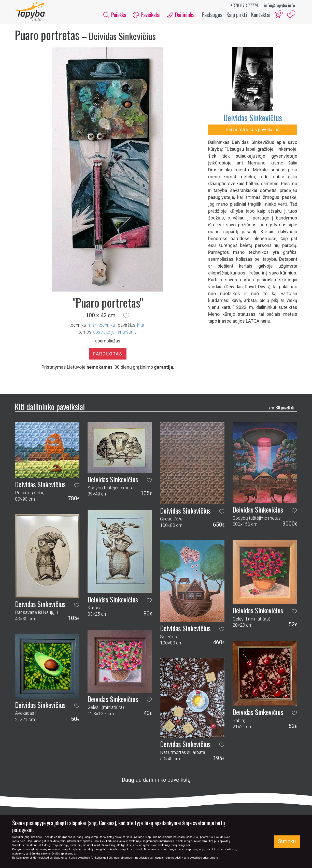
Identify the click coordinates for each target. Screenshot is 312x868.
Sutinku (287, 841)
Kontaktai (261, 15)
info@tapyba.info (280, 5)
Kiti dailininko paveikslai (50, 407)
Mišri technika (101, 326)
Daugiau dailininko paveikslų (156, 780)
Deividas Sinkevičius (253, 118)
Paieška (115, 15)
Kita (141, 326)
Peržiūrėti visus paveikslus (253, 130)
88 (282, 408)
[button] (126, 316)
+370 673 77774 (244, 5)
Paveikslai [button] (147, 15)
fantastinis (126, 332)
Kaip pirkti (237, 15)
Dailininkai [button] (181, 15)
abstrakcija (104, 332)
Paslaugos (212, 15)
